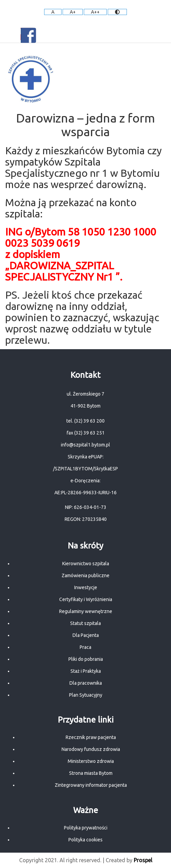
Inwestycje (86, 587)
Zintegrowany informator (82, 785)
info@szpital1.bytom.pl (85, 445)
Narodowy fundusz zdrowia (91, 749)
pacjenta (118, 785)
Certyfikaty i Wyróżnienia (86, 599)
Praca (85, 647)
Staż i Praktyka (86, 671)
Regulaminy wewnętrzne (86, 611)
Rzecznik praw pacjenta (91, 737)
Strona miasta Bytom (91, 773)
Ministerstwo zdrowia (91, 761)
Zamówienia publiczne (85, 575)
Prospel (143, 860)
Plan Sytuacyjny (86, 695)
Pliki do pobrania (86, 659)
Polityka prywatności (86, 828)
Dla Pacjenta (86, 635)
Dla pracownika (86, 683)
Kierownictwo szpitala (86, 564)
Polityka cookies (85, 840)
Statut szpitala (85, 623)
